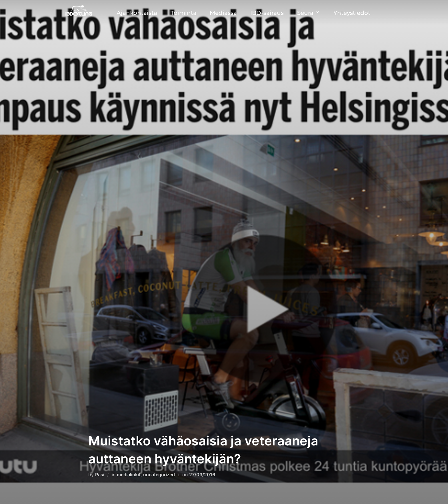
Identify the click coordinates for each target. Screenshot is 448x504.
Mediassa (223, 13)
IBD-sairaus (267, 13)
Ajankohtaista (137, 13)
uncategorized (159, 475)
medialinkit (129, 475)
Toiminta (184, 13)
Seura (309, 13)
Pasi (100, 475)
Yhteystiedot (352, 13)
